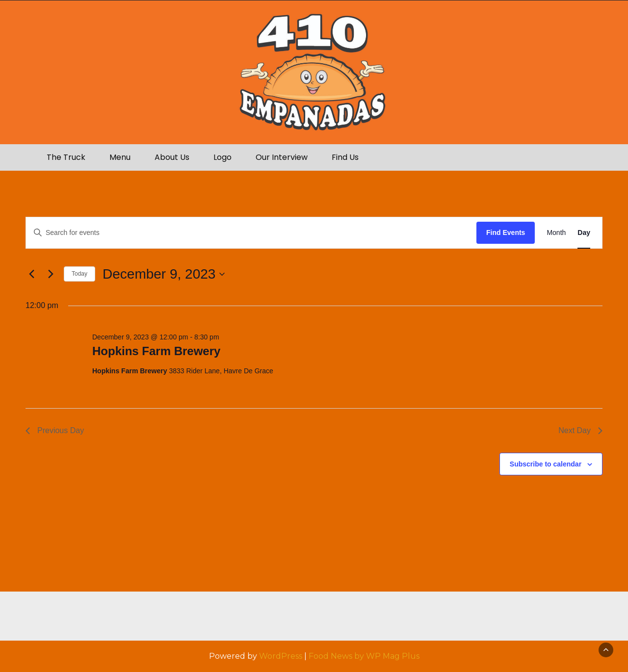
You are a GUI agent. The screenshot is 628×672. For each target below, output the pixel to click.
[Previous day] (31, 274)
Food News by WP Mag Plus (364, 656)
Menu (120, 157)
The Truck (66, 157)
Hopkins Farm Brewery (156, 351)
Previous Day (55, 430)
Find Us (345, 157)
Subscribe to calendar (546, 464)
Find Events (506, 233)
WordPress (281, 656)
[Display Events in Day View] (584, 233)
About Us (172, 157)
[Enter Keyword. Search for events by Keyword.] (251, 233)
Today (79, 274)
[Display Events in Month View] (556, 233)
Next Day (580, 430)
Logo (222, 157)
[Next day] (51, 274)
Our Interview (282, 157)
